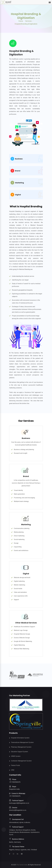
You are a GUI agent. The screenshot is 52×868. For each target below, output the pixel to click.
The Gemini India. (22, 865)
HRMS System (16, 756)
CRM (13, 770)
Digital (26, 574)
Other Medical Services (26, 623)
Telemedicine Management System (22, 742)
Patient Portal (15, 765)
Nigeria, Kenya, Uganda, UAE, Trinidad (23, 850)
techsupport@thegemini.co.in (19, 803)
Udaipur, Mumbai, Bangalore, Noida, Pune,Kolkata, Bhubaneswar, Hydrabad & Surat (24, 832)
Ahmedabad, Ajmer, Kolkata (20, 822)
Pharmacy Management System (21, 747)
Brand (26, 476)
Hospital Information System (20, 738)
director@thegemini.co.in (18, 810)
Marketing (26, 524)
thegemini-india (14, 789)
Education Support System (19, 752)
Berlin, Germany (15, 842)
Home (21, 21)
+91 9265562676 (15, 782)
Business (26, 438)
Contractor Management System (21, 761)
